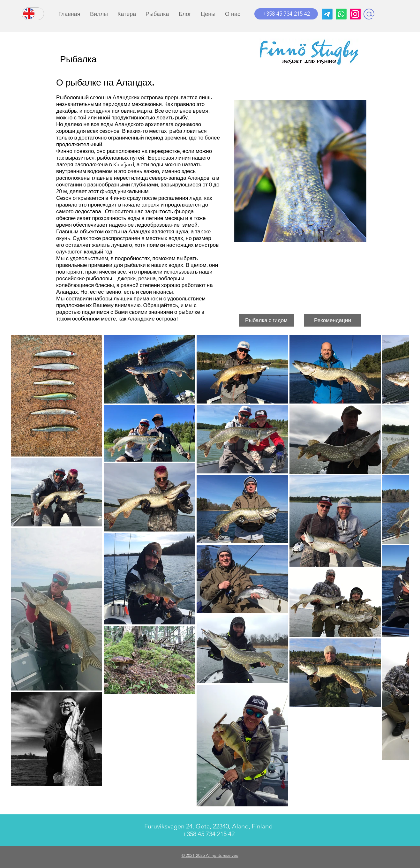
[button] (369, 14)
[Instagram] (355, 14)
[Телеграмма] (327, 14)
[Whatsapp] (341, 14)
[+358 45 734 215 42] (286, 14)
